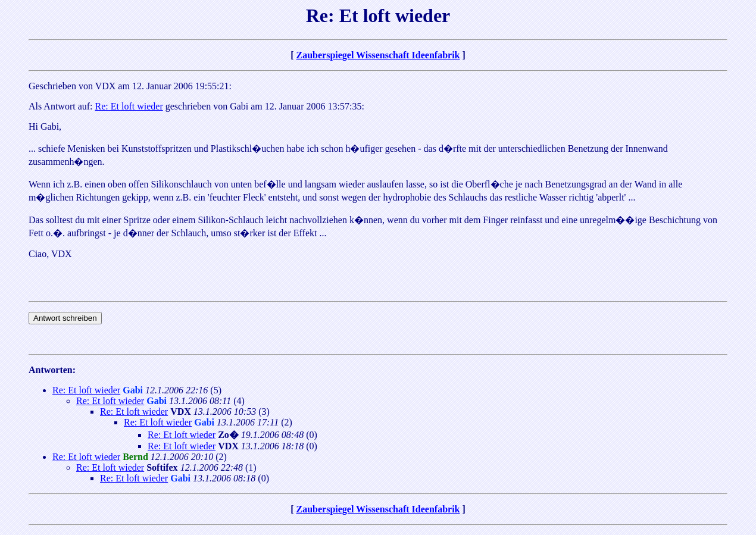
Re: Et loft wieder (129, 106)
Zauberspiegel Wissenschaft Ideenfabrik (378, 55)
